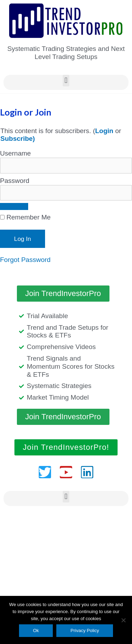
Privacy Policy (85, 630)
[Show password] (14, 206)
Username (15, 153)
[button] (66, 81)
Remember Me (25, 217)
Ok (36, 630)
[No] (123, 620)
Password (15, 181)
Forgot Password (25, 260)
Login (104, 131)
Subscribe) (18, 139)
